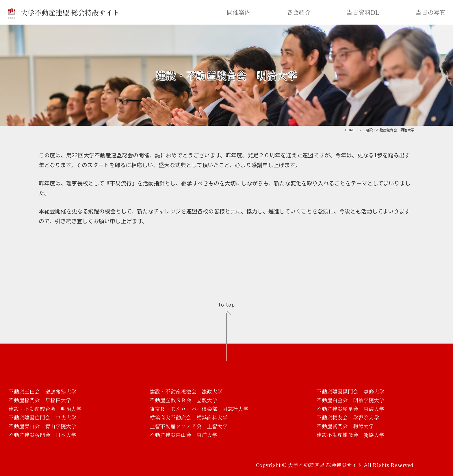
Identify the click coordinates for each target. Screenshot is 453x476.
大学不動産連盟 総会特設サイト (63, 12)
